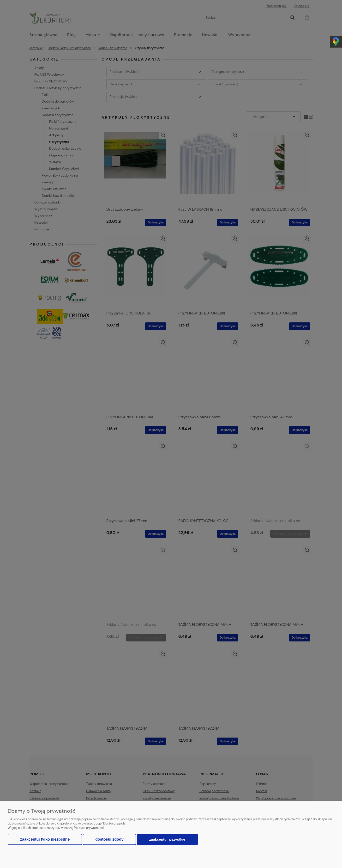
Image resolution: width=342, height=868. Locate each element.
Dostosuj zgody (109, 839)
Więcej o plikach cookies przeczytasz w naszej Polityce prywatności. (56, 828)
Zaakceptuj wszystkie (167, 839)
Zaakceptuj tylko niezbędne (45, 839)
